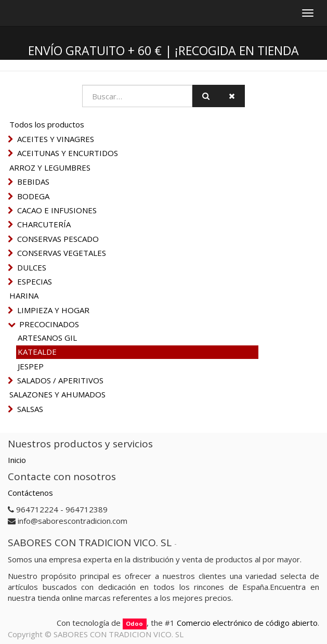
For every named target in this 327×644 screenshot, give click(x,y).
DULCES (32, 267)
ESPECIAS (35, 281)
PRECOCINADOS (49, 324)
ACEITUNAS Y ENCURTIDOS (68, 153)
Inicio (17, 460)
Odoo (134, 623)
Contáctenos (30, 493)
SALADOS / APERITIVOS (60, 380)
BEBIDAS (33, 182)
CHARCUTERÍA (44, 224)
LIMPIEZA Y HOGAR (53, 310)
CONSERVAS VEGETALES (62, 253)
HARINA (24, 295)
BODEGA (33, 196)
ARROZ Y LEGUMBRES (50, 168)
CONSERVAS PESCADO (58, 239)
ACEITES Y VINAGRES (56, 139)
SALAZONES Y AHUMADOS (57, 394)
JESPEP (31, 366)
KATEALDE (37, 352)
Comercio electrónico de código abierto (247, 623)
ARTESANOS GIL (47, 338)
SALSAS (30, 409)
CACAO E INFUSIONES (57, 210)
